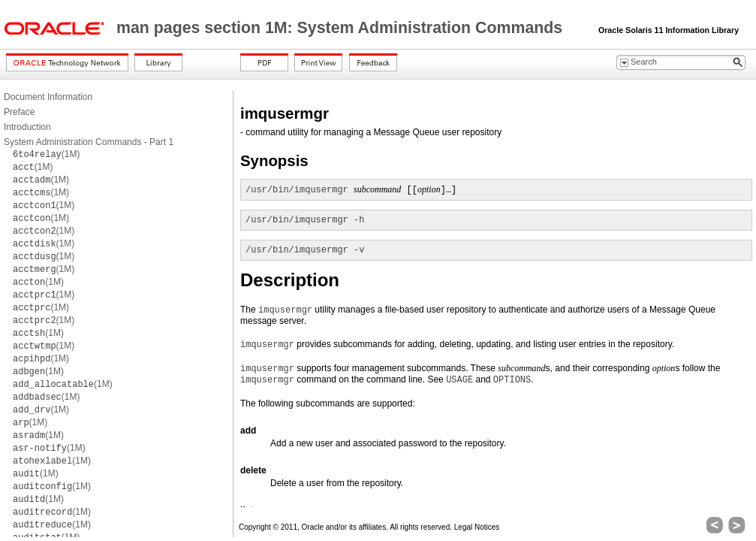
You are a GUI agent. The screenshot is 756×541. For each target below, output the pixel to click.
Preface (19, 112)
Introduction (27, 127)
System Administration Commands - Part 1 (89, 142)
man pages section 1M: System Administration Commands (342, 28)
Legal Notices (477, 527)
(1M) (46, 154)
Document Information (48, 97)
